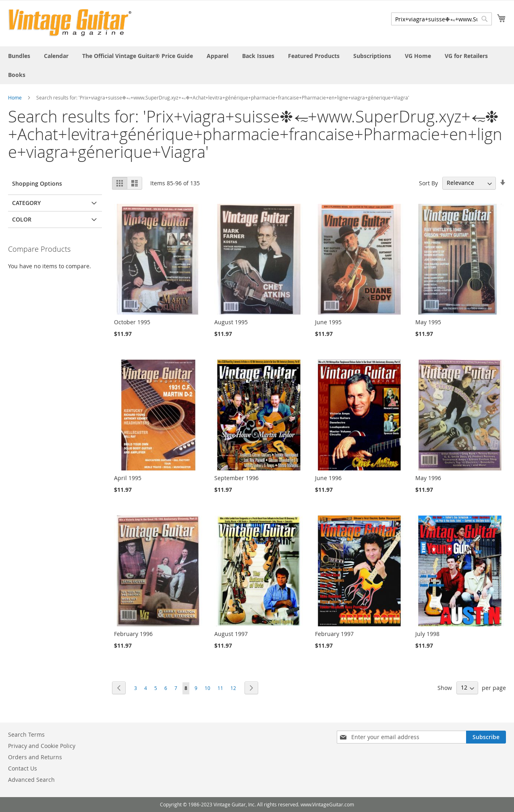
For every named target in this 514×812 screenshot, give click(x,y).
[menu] (257, 65)
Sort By (428, 183)
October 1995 (132, 322)
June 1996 (328, 478)
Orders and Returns (35, 757)
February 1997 (334, 634)
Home (15, 97)
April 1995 (128, 478)
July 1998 (427, 634)
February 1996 (133, 634)
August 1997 (231, 634)
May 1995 (428, 322)
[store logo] (70, 23)
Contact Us (23, 768)
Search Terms (26, 734)
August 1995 (231, 322)
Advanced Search (31, 780)
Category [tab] (26, 203)
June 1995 (328, 322)
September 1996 (236, 478)
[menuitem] (19, 56)
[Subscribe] (486, 737)
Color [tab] (22, 219)
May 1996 (428, 478)
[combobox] (441, 19)
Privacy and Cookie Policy (42, 746)
